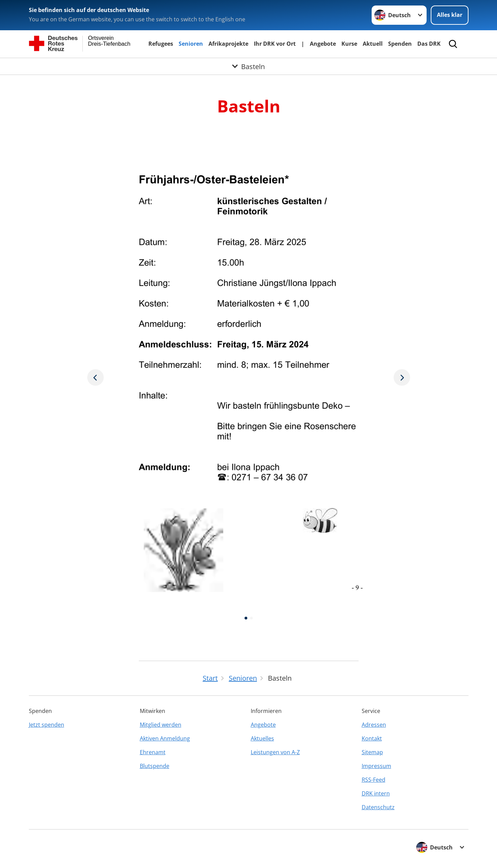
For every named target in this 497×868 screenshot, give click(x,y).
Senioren (191, 44)
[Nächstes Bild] (95, 377)
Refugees (161, 44)
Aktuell (373, 44)
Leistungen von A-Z (275, 752)
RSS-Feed (374, 780)
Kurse (349, 44)
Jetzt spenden (47, 725)
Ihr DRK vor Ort (275, 44)
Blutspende (155, 766)
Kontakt (372, 738)
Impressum (376, 766)
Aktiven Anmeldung (165, 738)
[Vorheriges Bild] (402, 377)
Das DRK (429, 44)
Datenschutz (378, 807)
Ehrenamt (153, 752)
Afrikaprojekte (228, 44)
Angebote (323, 44)
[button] (246, 618)
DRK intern (376, 793)
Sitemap (372, 752)
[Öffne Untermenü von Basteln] (248, 66)
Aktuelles (262, 738)
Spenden (400, 44)
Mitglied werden (161, 725)
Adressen (374, 725)
